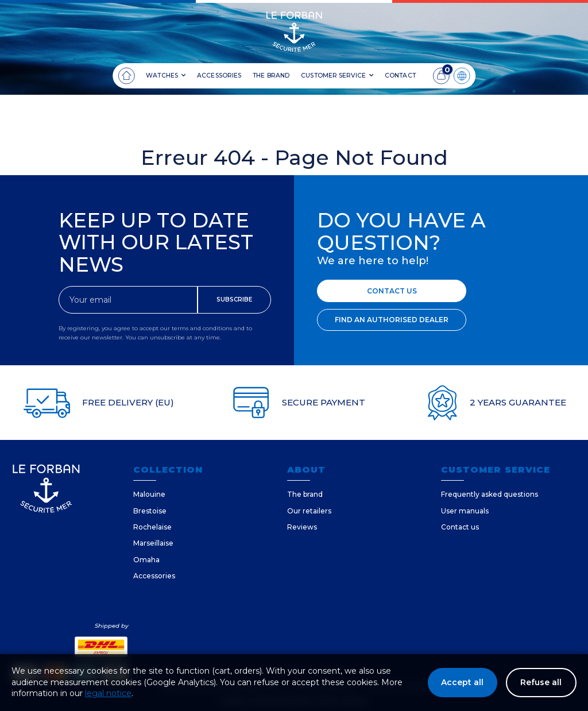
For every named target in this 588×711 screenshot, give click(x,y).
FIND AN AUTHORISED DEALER (392, 320)
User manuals (465, 511)
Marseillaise (153, 543)
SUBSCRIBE (234, 300)
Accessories (154, 576)
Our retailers (309, 511)
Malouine (149, 494)
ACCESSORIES (219, 76)
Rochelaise (152, 527)
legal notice (108, 693)
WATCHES (166, 76)
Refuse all (541, 682)
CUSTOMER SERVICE (337, 76)
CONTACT (400, 76)
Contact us (460, 527)
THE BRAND (271, 76)
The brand (305, 494)
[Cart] (441, 76)
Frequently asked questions (490, 494)
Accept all (462, 682)
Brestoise (150, 511)
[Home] (126, 76)
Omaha (146, 560)
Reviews (302, 527)
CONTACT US (392, 291)
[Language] (462, 76)
